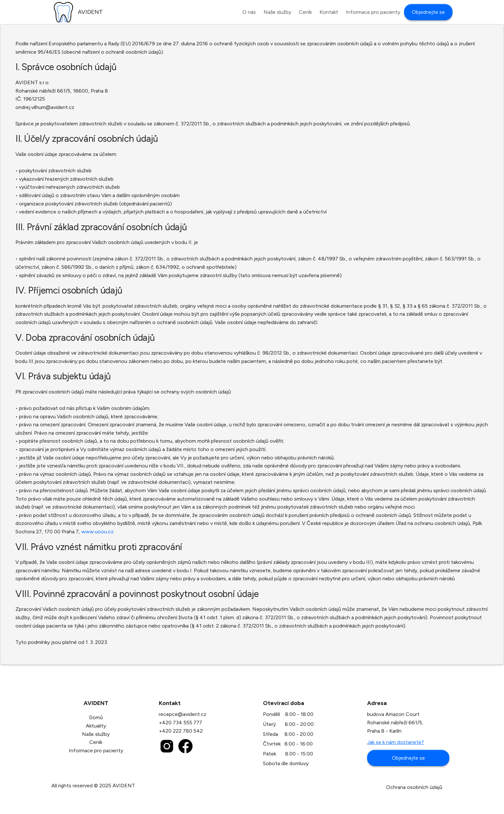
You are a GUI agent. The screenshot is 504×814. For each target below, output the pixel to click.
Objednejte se (408, 758)
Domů (96, 717)
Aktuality (96, 726)
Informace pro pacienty (96, 751)
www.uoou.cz (97, 532)
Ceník (96, 742)
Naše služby (96, 734)
